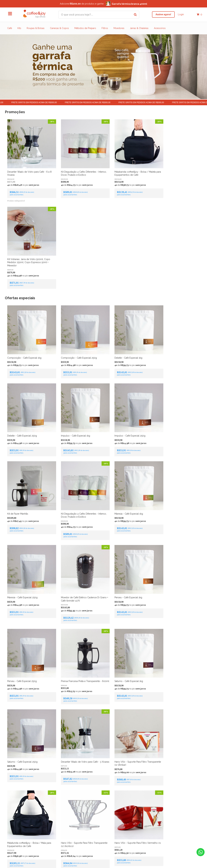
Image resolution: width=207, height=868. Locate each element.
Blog (123, 831)
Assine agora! (163, 14)
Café (10, 28)
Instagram (112, 797)
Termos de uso (122, 837)
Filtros (105, 28)
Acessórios (160, 28)
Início (81, 837)
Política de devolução (103, 837)
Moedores (119, 28)
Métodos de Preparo (85, 28)
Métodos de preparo (110, 831)
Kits (19, 28)
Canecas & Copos (59, 28)
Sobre (84, 831)
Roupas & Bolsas (36, 28)
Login (181, 14)
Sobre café (94, 831)
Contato (88, 837)
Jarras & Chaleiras (139, 28)
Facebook (95, 797)
